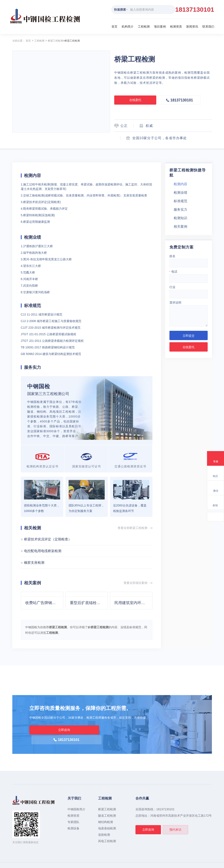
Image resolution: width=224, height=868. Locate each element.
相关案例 (180, 226)
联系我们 (208, 27)
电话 (173, 272)
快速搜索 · (121, 10)
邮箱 (215, 505)
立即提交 (189, 336)
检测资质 (176, 27)
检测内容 (180, 184)
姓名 (172, 256)
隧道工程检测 (107, 806)
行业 (172, 287)
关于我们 (74, 789)
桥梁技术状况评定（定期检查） (48, 539)
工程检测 (144, 27)
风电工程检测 (107, 832)
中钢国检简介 (76, 800)
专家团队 (73, 812)
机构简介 (128, 27)
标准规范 (180, 201)
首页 (114, 27)
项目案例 (160, 27)
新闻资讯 (192, 27)
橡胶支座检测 (34, 563)
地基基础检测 (107, 819)
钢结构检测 (106, 812)
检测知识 (180, 218)
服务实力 (180, 210)
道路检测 (104, 825)
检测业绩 (180, 193)
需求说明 (175, 303)
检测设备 (73, 819)
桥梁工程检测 (55, 41)
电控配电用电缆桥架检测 (43, 551)
